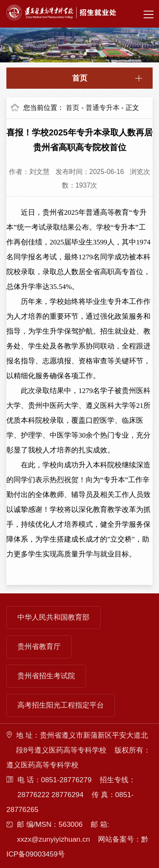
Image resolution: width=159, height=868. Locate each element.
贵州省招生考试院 (46, 676)
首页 (80, 78)
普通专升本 (103, 108)
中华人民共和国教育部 (53, 617)
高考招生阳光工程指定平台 (61, 705)
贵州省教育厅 (39, 647)
